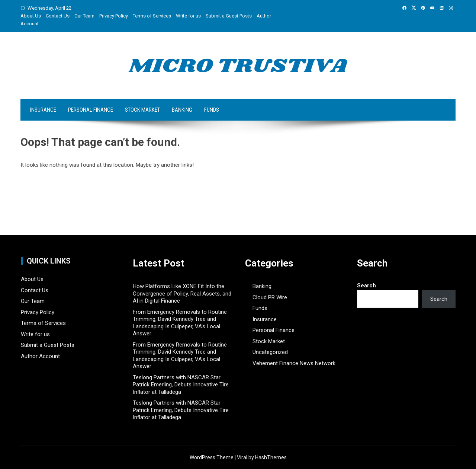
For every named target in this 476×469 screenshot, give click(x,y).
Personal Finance (91, 110)
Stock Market (142, 110)
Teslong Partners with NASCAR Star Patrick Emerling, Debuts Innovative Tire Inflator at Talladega (181, 385)
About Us (31, 16)
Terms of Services (152, 16)
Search (366, 285)
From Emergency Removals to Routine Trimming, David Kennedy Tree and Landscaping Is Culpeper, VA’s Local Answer (180, 323)
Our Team (84, 16)
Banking (182, 110)
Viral (242, 457)
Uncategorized (270, 352)
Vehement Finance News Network (294, 363)
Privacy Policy (114, 16)
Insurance (43, 110)
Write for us (188, 16)
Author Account (40, 356)
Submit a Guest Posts (229, 16)
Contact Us (58, 16)
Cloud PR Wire (270, 297)
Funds (212, 110)
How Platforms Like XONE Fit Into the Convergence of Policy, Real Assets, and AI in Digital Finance (182, 293)
